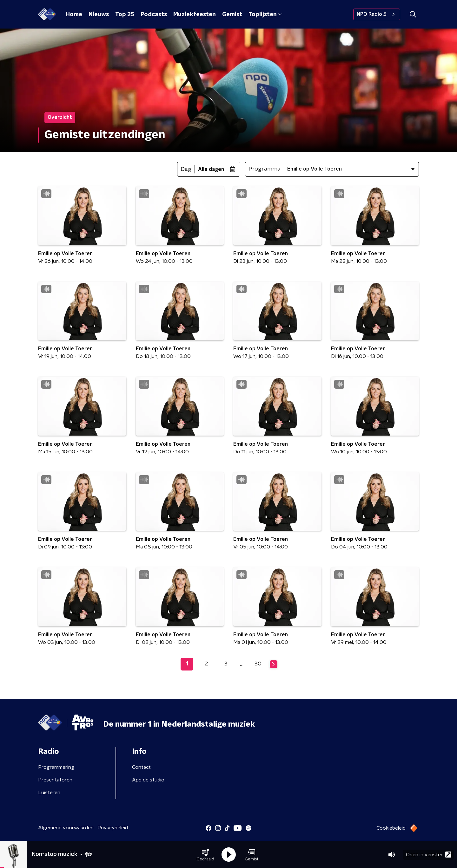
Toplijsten (265, 15)
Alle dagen (211, 169)
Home (74, 15)
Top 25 (125, 15)
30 (258, 664)
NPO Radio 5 (377, 14)
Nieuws (99, 15)
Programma (265, 169)
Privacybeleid (113, 828)
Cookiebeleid (391, 828)
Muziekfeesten (195, 15)
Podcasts (154, 15)
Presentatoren (55, 780)
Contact (141, 767)
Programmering (56, 767)
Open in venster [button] (429, 855)
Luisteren (49, 793)
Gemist (232, 15)
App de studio (148, 780)
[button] (205, 855)
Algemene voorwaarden (66, 828)
